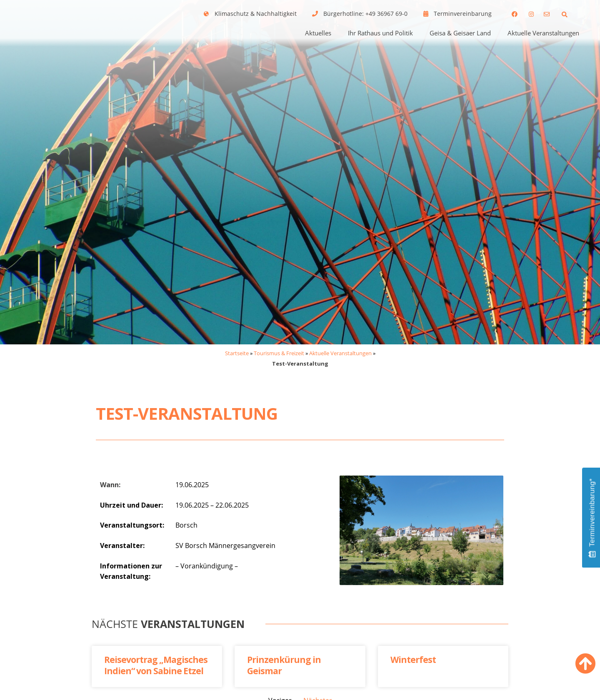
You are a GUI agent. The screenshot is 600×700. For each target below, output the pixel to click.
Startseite (237, 353)
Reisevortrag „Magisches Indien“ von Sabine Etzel (156, 665)
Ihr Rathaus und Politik (380, 33)
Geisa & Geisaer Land (460, 33)
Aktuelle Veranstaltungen (543, 33)
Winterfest (413, 660)
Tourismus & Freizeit (279, 353)
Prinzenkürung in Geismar (284, 665)
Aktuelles (318, 33)
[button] (564, 14)
